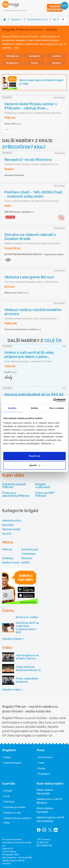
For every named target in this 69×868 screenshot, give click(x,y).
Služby (42, 768)
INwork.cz (42, 803)
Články (7, 757)
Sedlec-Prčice (11, 563)
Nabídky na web (12, 813)
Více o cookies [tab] (57, 408)
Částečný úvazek (14, 486)
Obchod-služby (11, 529)
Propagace (44, 774)
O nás (7, 796)
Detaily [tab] (34, 408)
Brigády (43, 486)
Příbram (7, 550)
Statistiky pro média (15, 807)
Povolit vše (34, 456)
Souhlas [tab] (12, 408)
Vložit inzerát (45, 757)
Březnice (27, 558)
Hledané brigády (13, 763)
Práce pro (16, 494)
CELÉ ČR (53, 341)
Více (17, 48)
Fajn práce (42, 812)
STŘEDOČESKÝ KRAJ (24, 147)
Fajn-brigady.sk (45, 821)
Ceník (41, 763)
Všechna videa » (12, 690)
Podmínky (9, 802)
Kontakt (8, 791)
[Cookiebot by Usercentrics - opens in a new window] (53, 400)
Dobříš (25, 563)
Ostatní (7, 534)
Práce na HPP (45, 494)
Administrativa (12, 521)
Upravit (35, 465)
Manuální (8, 525)
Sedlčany (8, 558)
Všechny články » (13, 639)
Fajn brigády (43, 793)
